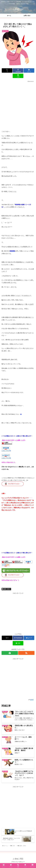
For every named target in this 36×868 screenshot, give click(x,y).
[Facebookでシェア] (18, 70)
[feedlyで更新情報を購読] (10, 653)
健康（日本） (6, 589)
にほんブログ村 (6, 451)
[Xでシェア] (7, 70)
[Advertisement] (18, 101)
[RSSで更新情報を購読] (26, 653)
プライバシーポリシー (18, 862)
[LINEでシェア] (18, 76)
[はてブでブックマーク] (29, 70)
